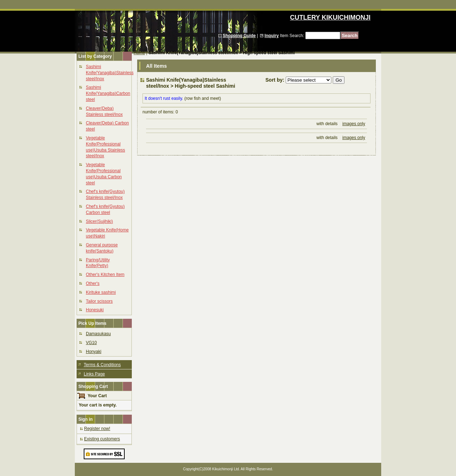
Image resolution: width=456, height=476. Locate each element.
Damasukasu (98, 334)
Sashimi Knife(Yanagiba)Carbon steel (108, 93)
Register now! (97, 429)
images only (354, 124)
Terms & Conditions (102, 365)
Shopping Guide (239, 36)
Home (139, 53)
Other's (93, 283)
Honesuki (95, 310)
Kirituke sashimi (101, 292)
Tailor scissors (99, 301)
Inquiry (271, 36)
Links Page (94, 374)
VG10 (91, 343)
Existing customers (102, 439)
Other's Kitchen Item (105, 275)
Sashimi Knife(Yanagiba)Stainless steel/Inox (110, 73)
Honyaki (94, 352)
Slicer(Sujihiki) (99, 221)
